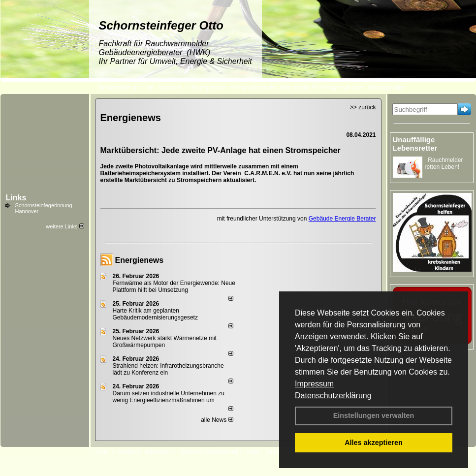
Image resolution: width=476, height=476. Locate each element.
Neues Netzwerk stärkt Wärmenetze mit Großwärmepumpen (165, 342)
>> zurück (363, 107)
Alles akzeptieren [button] (374, 443)
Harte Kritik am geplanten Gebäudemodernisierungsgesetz (155, 314)
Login (103, 452)
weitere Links (65, 226)
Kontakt (127, 452)
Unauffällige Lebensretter (415, 144)
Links (16, 198)
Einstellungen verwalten (374, 415)
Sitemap (276, 452)
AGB (252, 452)
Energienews (140, 260)
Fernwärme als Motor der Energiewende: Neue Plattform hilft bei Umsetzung (174, 286)
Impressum (314, 384)
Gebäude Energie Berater (342, 219)
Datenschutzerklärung (333, 396)
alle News (217, 420)
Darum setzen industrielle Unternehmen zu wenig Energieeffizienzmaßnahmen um (169, 397)
